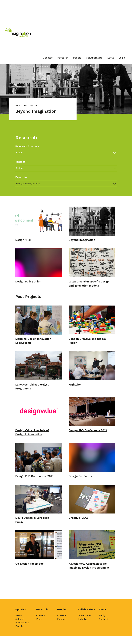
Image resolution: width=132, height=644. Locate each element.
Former (61, 638)
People (77, 58)
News (19, 635)
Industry (83, 638)
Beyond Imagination (38, 112)
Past (39, 638)
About (111, 58)
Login (122, 58)
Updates (48, 58)
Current (41, 635)
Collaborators (94, 58)
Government (85, 635)
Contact (103, 638)
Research (63, 58)
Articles (20, 638)
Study (102, 635)
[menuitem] (48, 58)
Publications (22, 642)
